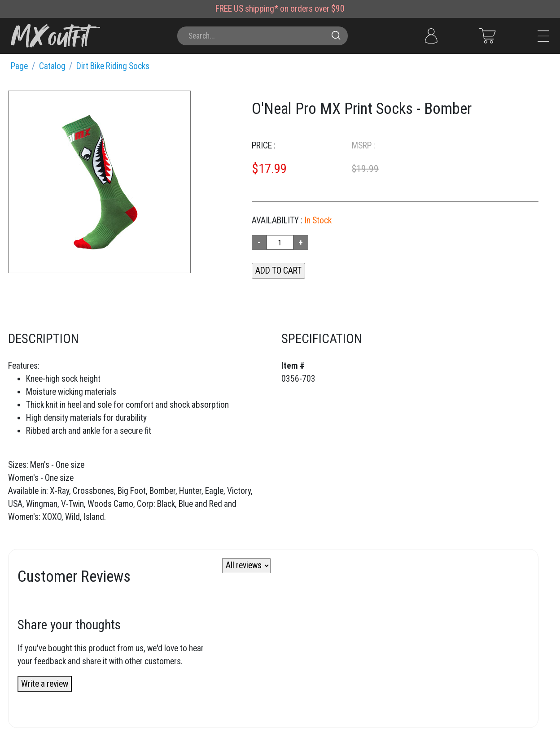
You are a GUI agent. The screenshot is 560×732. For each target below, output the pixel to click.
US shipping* (256, 9)
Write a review (45, 684)
